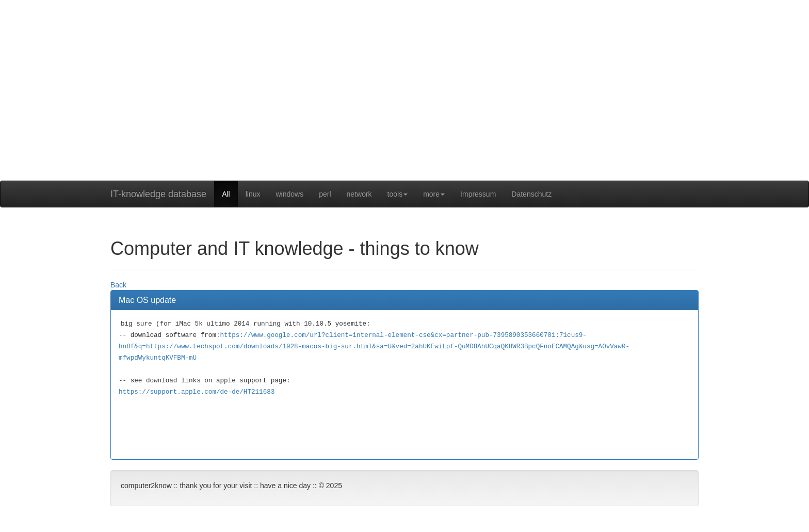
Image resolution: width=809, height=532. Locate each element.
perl (325, 194)
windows (290, 194)
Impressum (478, 194)
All (226, 194)
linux (253, 194)
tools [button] (398, 194)
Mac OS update (147, 300)
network (359, 194)
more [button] (434, 194)
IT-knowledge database (158, 194)
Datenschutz (531, 194)
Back (118, 285)
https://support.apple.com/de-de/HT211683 (197, 392)
